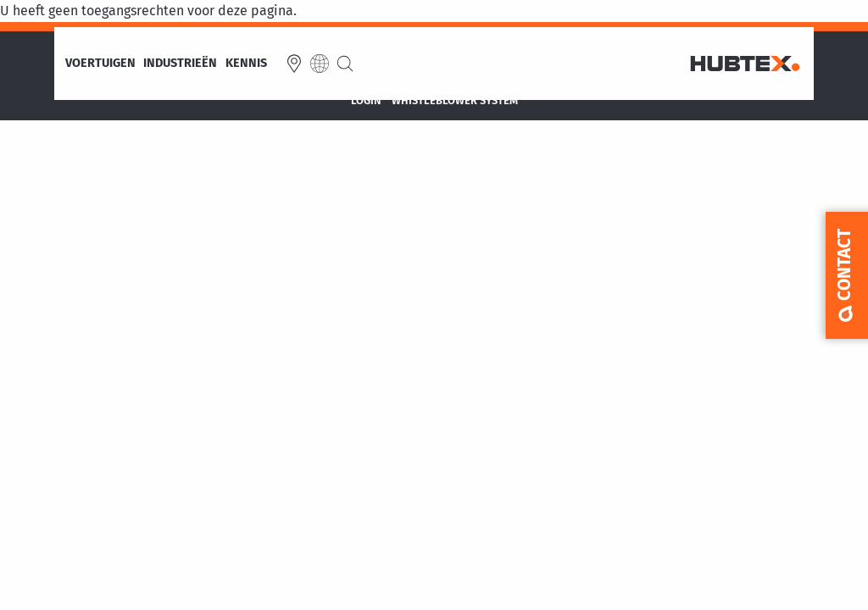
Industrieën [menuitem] (180, 64)
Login (366, 101)
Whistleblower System (455, 101)
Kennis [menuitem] (246, 64)
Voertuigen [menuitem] (100, 64)
